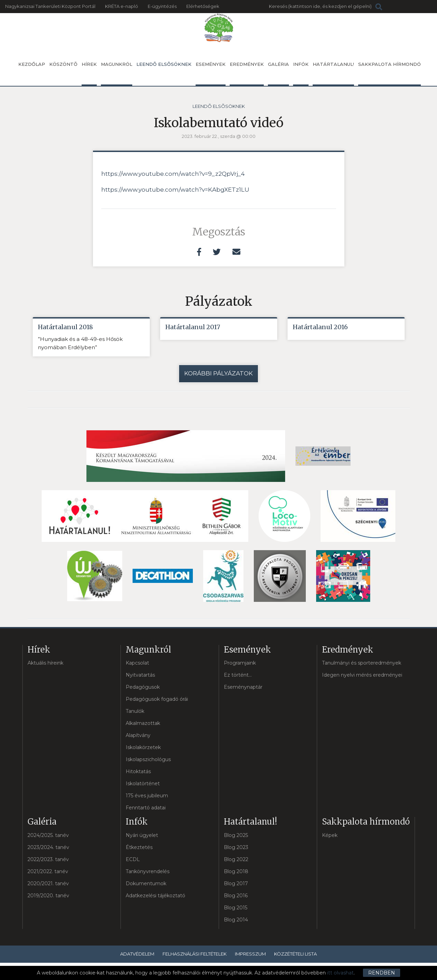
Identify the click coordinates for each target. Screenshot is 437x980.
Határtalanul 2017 (193, 327)
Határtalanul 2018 (65, 327)
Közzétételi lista (295, 954)
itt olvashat (340, 973)
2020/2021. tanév (48, 883)
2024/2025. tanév (48, 835)
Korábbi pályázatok (218, 373)
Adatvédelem (137, 954)
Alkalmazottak (143, 723)
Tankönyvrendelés (148, 871)
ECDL (133, 859)
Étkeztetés (139, 847)
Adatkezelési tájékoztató (155, 896)
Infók (301, 74)
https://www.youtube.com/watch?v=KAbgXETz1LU (175, 190)
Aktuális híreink (45, 663)
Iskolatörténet (143, 784)
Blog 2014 (236, 920)
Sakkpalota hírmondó (389, 74)
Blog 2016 (236, 896)
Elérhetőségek (203, 6)
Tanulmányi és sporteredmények (362, 663)
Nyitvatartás (140, 675)
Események (211, 74)
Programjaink (240, 663)
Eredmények (247, 74)
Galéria (278, 74)
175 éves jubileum (147, 796)
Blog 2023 (236, 847)
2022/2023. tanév (48, 859)
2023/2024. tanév (48, 847)
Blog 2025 (236, 835)
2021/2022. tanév (48, 871)
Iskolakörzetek (143, 747)
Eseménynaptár (243, 687)
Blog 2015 (236, 908)
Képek (330, 835)
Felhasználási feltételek (195, 954)
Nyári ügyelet (142, 835)
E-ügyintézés (162, 6)
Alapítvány (138, 735)
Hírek (89, 74)
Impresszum (250, 954)
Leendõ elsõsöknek (164, 64)
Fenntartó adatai (146, 808)
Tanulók (135, 711)
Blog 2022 (236, 859)
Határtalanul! (333, 74)
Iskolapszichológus (148, 759)
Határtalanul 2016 (320, 327)
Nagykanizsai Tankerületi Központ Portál (50, 6)
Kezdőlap (32, 64)
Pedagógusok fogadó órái (157, 699)
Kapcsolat (137, 663)
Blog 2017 (236, 883)
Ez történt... (238, 675)
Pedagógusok (143, 687)
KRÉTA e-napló (122, 6)
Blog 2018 (236, 871)
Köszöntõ (63, 64)
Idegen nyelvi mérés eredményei (362, 675)
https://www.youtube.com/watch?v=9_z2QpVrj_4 (173, 174)
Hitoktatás (138, 771)
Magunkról (117, 74)
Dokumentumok (146, 883)
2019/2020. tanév (48, 896)
